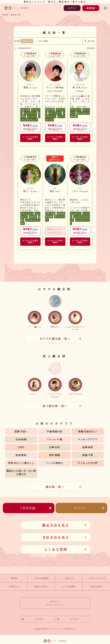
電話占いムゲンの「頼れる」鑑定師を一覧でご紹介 (55, 2)
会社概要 (37, 629)
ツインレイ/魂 (54, 439)
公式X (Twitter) (74, 619)
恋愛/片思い (21, 432)
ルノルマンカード (33, 220)
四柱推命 (74, 116)
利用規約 (44, 629)
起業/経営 (88, 447)
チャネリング (76, 110)
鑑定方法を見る (56, 525)
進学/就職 (54, 455)
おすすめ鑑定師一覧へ (55, 339)
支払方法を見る (56, 537)
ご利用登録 (27, 508)
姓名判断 (49, 217)
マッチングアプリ (88, 439)
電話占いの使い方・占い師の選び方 (21, 473)
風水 (22, 224)
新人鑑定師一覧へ (55, 406)
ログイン (72, 8)
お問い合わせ (97, 587)
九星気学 (33, 217)
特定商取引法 (70, 629)
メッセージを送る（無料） (30, 138)
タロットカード (55, 113)
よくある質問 (56, 549)
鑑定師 (14, 578)
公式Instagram (39, 619)
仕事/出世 (54, 447)
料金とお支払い (42, 587)
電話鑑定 (30, 127)
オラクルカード (30, 113)
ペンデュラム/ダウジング (30, 118)
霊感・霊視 (25, 110)
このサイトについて (97, 578)
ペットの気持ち (54, 463)
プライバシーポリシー (56, 629)
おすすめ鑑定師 (42, 578)
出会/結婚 (21, 439)
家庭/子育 (88, 455)
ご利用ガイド (14, 587)
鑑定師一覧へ (55, 487)
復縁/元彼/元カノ (88, 432)
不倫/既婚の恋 (54, 432)
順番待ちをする (55, 231)
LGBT (21, 447)
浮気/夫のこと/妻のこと (21, 463)
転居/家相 (21, 455)
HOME (5, 15)
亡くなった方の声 (88, 463)
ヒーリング (32, 116)
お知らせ (69, 578)
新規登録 (91, 8)
